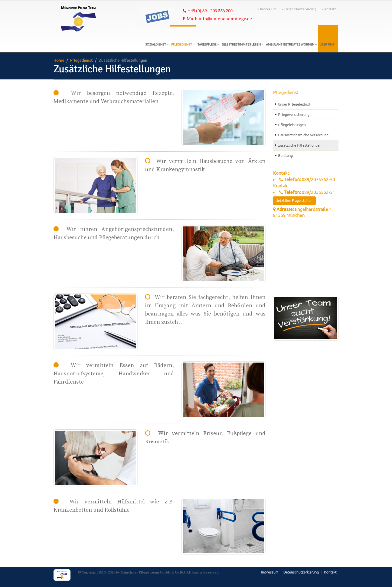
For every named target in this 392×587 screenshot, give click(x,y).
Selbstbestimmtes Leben (243, 44)
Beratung (285, 156)
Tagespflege (208, 44)
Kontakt (329, 9)
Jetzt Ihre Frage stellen (294, 201)
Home (59, 60)
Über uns (328, 44)
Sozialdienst (157, 44)
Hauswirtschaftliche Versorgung (303, 135)
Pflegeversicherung (294, 115)
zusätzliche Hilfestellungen (300, 145)
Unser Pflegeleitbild (294, 104)
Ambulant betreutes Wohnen (291, 44)
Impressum (267, 9)
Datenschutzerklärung (299, 9)
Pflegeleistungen (292, 125)
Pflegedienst (183, 44)
